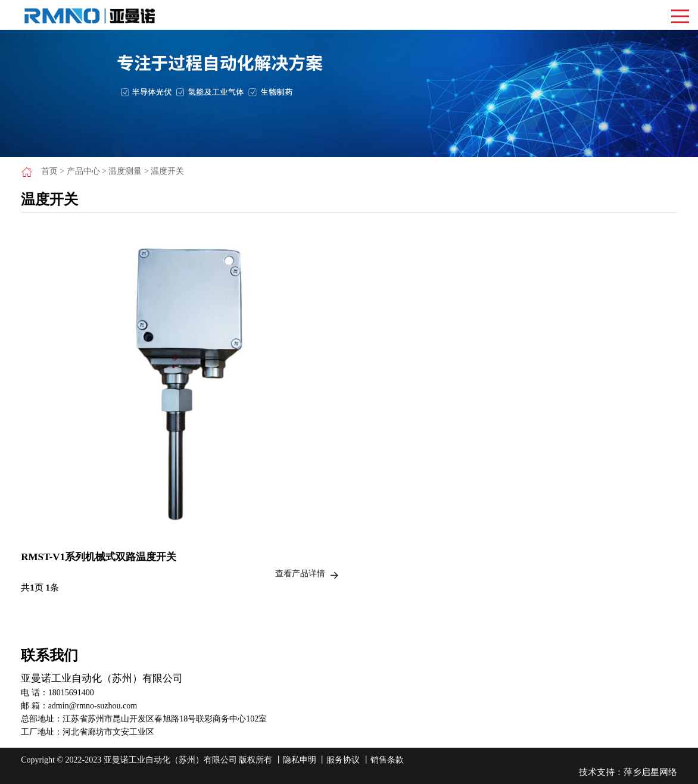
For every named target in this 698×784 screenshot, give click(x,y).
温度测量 (125, 171)
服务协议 (343, 760)
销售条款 (387, 760)
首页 (49, 171)
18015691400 (71, 693)
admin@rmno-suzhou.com (93, 706)
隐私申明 (300, 760)
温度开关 (167, 171)
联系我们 (49, 655)
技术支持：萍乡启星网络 (628, 772)
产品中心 (83, 171)
